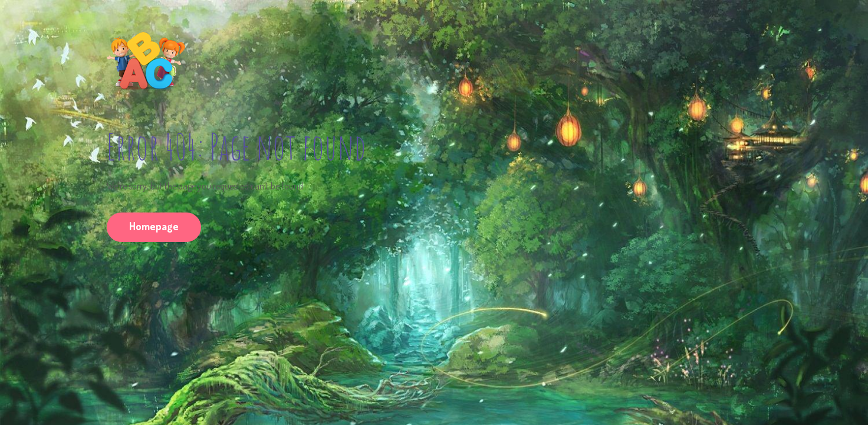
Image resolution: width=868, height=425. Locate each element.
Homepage (154, 226)
